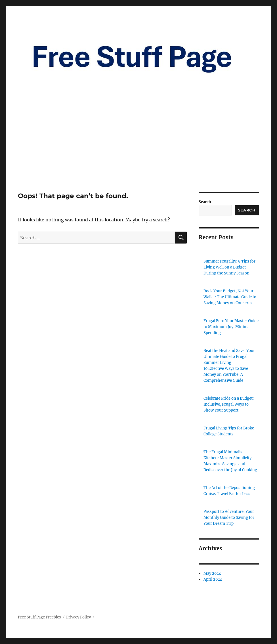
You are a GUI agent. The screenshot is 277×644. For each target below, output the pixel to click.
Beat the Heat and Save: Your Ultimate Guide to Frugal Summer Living (229, 357)
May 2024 (212, 573)
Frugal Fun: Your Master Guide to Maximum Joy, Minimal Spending (231, 327)
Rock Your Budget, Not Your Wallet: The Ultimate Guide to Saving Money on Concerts (230, 297)
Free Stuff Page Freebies (39, 617)
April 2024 (213, 579)
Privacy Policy (78, 617)
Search (205, 202)
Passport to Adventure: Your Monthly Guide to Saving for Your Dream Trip (229, 518)
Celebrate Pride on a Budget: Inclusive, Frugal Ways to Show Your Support (229, 404)
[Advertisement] (140, 150)
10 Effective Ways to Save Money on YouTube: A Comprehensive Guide (226, 375)
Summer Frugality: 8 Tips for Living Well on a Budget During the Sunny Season (229, 267)
